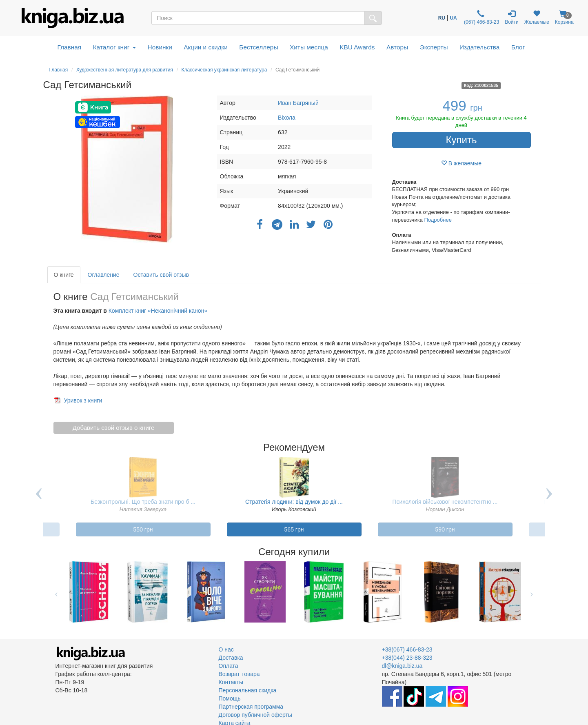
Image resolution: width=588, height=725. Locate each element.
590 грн (445, 529)
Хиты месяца (309, 47)
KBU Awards (357, 47)
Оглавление (104, 275)
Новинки (160, 47)
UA (453, 18)
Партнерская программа (251, 707)
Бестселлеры (258, 47)
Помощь (230, 698)
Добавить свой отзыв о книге (114, 428)
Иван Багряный (298, 103)
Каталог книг (114, 47)
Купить (462, 140)
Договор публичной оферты (255, 715)
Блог (518, 47)
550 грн (143, 529)
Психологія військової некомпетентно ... (445, 502)
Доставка (231, 658)
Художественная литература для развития (125, 70)
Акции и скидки (206, 47)
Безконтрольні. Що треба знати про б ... (143, 502)
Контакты (231, 682)
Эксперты (434, 47)
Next (549, 500)
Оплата (229, 666)
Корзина (564, 17)
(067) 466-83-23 (481, 17)
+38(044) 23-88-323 (407, 658)
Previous (39, 500)
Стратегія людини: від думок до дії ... (294, 502)
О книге (64, 275)
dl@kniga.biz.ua (402, 666)
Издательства (479, 47)
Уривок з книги (83, 400)
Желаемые (537, 17)
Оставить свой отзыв (161, 275)
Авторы (397, 47)
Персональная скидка (248, 690)
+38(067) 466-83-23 (407, 649)
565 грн (294, 529)
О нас (226, 649)
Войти (512, 17)
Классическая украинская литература (224, 70)
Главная (70, 47)
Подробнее (438, 220)
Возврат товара (239, 674)
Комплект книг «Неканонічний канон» (158, 311)
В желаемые (461, 163)
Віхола (287, 118)
